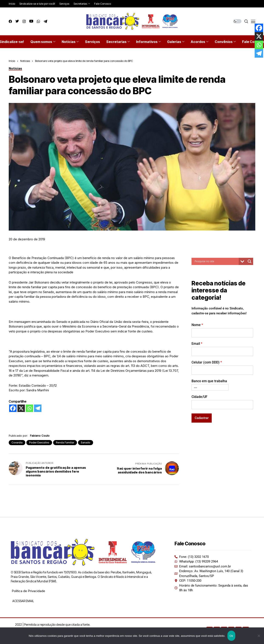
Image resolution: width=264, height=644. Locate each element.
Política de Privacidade (28, 591)
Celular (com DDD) (207, 362)
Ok (231, 636)
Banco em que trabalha (209, 381)
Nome (197, 325)
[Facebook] (13, 408)
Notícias (25, 61)
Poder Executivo (39, 442)
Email (197, 344)
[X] (21, 408)
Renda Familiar (65, 442)
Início (12, 61)
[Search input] (216, 261)
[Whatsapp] (29, 408)
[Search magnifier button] (250, 261)
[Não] (259, 636)
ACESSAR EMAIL (23, 601)
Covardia (17, 442)
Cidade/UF (199, 397)
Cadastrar (202, 418)
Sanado (86, 442)
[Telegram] (38, 408)
